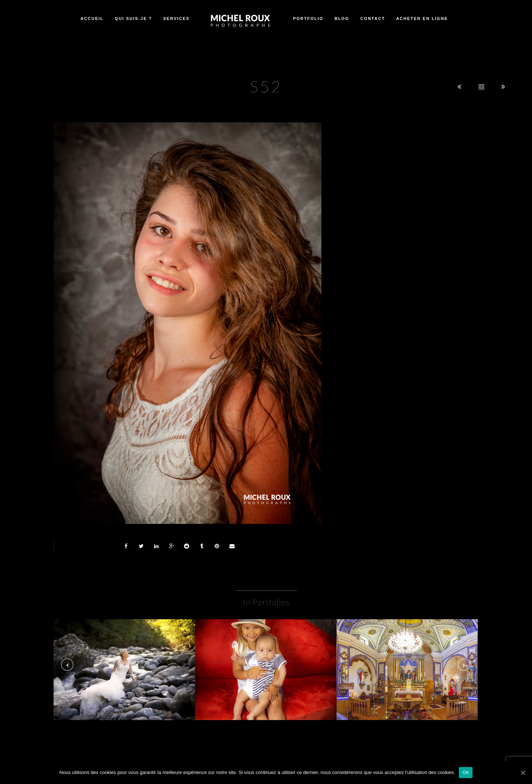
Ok (466, 772)
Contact (373, 18)
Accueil (92, 18)
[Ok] (523, 773)
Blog (342, 18)
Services (176, 18)
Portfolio (308, 18)
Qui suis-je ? (134, 18)
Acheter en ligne (422, 18)
